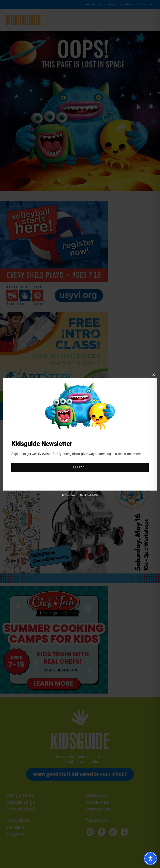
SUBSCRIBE (80, 467)
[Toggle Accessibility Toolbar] (150, 858)
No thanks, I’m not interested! (80, 495)
